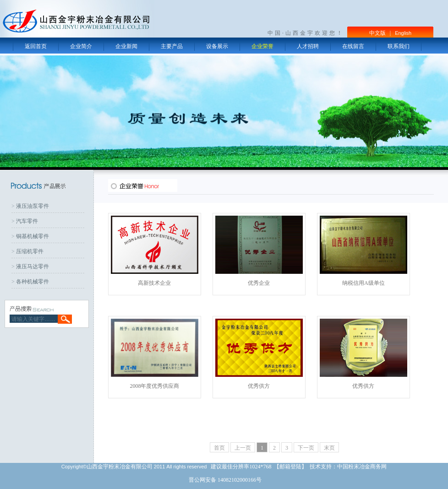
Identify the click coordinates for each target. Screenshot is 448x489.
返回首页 (36, 46)
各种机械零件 (33, 282)
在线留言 (353, 46)
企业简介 (81, 46)
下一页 (306, 448)
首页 (219, 448)
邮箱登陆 (290, 467)
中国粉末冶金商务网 (362, 467)
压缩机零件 (30, 251)
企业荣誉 (262, 46)
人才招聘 (308, 46)
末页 (329, 448)
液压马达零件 (33, 266)
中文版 (377, 33)
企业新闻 (126, 46)
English (403, 33)
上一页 (243, 448)
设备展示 (217, 46)
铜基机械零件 (33, 236)
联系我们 (399, 46)
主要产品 (172, 46)
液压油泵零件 (33, 206)
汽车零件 (27, 221)
